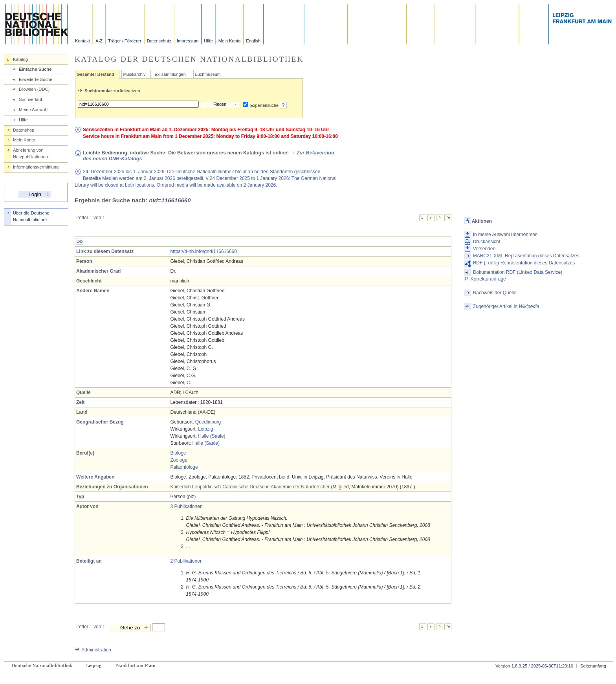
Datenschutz (159, 41)
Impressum (188, 41)
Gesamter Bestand (95, 74)
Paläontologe (184, 467)
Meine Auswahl (34, 110)
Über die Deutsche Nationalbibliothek (31, 216)
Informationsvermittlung (36, 167)
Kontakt (82, 41)
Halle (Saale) (212, 436)
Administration (93, 650)
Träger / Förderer (125, 41)
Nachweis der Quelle (495, 293)
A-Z (99, 41)
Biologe (178, 453)
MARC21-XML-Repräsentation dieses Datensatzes (526, 256)
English (253, 41)
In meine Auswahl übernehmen (505, 235)
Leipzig (205, 429)
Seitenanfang (593, 666)
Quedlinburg (208, 422)
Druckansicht (487, 242)
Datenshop (24, 130)
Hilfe (208, 41)
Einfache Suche (35, 69)
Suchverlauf (30, 99)
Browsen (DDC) (34, 89)
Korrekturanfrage (485, 279)
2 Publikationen (187, 561)
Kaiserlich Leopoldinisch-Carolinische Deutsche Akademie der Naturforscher (250, 487)
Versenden (484, 249)
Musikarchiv (134, 74)
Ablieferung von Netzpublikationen (30, 153)
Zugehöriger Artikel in (506, 306)
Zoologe (179, 460)
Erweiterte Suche (36, 79)
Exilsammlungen (170, 74)
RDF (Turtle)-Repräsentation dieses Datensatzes (524, 263)
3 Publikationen (187, 506)
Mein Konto (230, 41)
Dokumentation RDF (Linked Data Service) (518, 272)
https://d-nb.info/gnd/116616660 (204, 251)
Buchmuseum (208, 74)
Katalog (20, 59)
